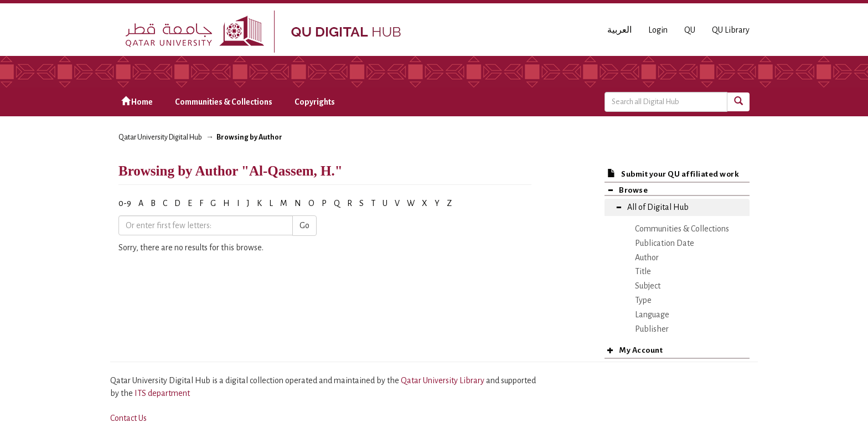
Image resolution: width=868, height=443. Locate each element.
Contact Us (128, 418)
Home (137, 102)
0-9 (125, 203)
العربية (619, 30)
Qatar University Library (443, 380)
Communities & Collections (224, 102)
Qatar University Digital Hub (160, 137)
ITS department (162, 393)
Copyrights (315, 102)
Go (304, 225)
